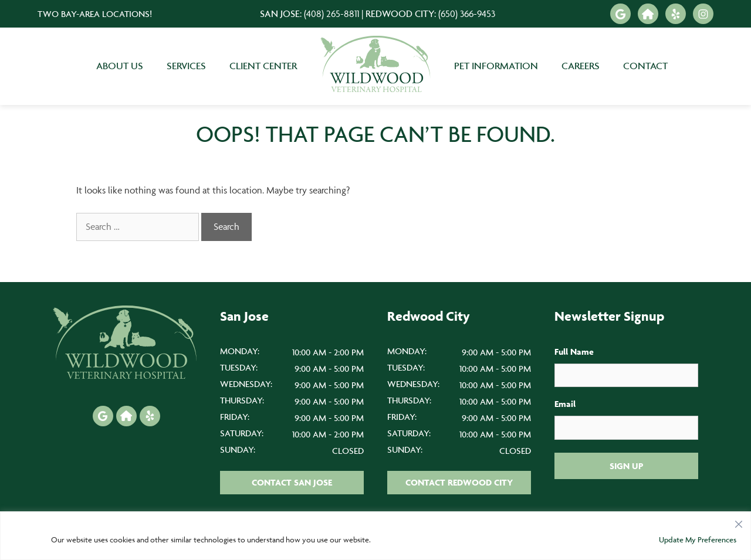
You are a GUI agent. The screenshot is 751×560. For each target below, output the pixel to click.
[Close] (739, 521)
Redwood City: (430, 13)
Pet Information (496, 66)
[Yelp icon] (676, 14)
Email (565, 404)
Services (186, 66)
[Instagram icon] (703, 14)
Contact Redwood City (459, 482)
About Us (120, 66)
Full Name (574, 352)
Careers (581, 66)
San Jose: (309, 13)
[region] (375, 536)
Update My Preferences (698, 539)
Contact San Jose (292, 482)
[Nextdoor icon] (648, 14)
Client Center (263, 66)
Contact (645, 66)
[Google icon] (620, 14)
